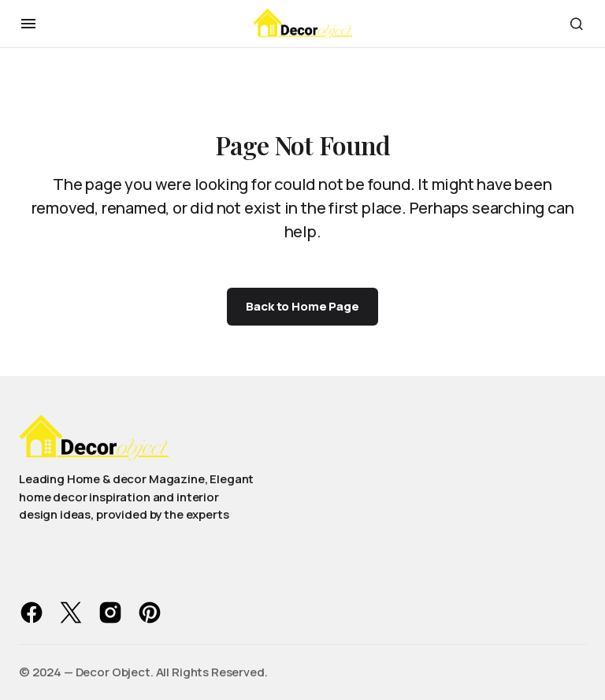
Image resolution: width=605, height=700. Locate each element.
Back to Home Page (302, 306)
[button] (28, 24)
